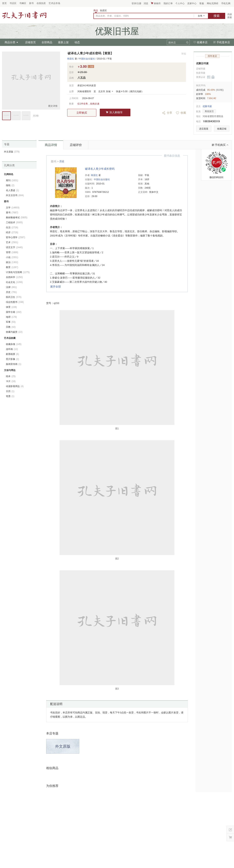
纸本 (11, 376)
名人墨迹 (12, 190)
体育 (11, 307)
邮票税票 (12, 354)
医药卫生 (14, 297)
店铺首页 (30, 42)
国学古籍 (14, 312)
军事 (11, 322)
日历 (10, 391)
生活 (12, 227)
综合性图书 (15, 302)
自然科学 (14, 277)
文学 (13, 208)
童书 (12, 213)
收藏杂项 (14, 344)
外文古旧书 (15, 195)
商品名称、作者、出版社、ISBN (112, 16)
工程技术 (14, 223)
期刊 (12, 180)
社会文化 (14, 282)
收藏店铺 (222, 129)
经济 (12, 232)
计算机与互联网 (18, 272)
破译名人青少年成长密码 (100, 169)
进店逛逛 (204, 129)
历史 (62, 161)
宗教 (11, 327)
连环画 (12, 349)
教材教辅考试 (17, 218)
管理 (12, 252)
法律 (11, 287)
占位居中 (24, 15)
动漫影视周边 (15, 386)
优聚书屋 (207, 106)
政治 (12, 262)
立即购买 (82, 113)
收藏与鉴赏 (14, 332)
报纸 (10, 185)
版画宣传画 (14, 364)
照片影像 (12, 359)
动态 (77, 42)
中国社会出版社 (87, 59)
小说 (12, 257)
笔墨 (10, 396)
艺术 (12, 242)
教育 (12, 267)
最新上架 (63, 42)
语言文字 (14, 247)
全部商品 (47, 42)
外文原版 (63, 746)
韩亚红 (71, 59)
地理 (11, 317)
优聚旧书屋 (202, 63)
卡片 (11, 381)
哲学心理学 (16, 237)
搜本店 (172, 43)
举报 (184, 54)
